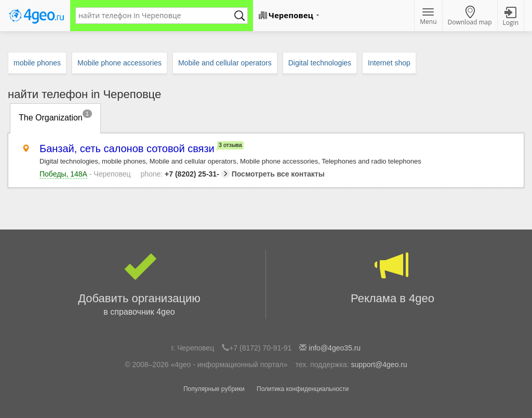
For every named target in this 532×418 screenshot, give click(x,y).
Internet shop (389, 63)
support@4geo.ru (379, 365)
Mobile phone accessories (119, 63)
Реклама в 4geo (393, 278)
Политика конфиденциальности (303, 389)
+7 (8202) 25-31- (185, 174)
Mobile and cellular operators (225, 63)
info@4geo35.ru (335, 348)
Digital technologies (320, 63)
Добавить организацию (139, 285)
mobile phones (37, 63)
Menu (428, 17)
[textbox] (156, 16)
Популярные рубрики (214, 389)
